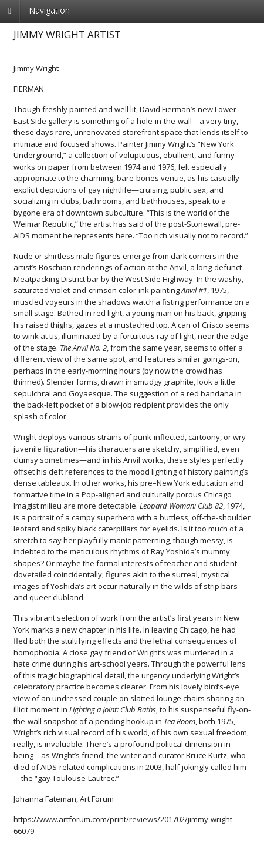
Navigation (49, 10)
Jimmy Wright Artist (67, 34)
